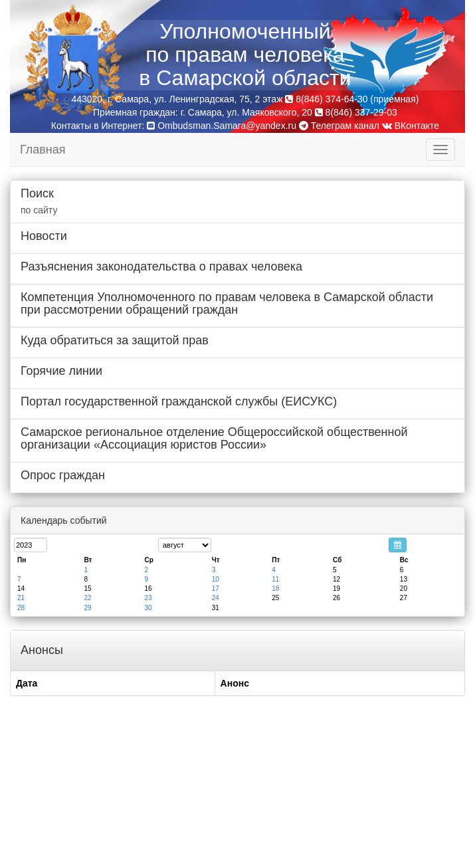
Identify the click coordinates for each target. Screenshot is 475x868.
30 (148, 608)
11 (275, 579)
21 (21, 598)
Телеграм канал (339, 126)
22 (87, 598)
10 (216, 579)
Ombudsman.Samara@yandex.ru (227, 126)
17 (216, 589)
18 (275, 589)
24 (216, 598)
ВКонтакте (411, 126)
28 (21, 608)
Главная (43, 150)
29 (87, 608)
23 (148, 598)
